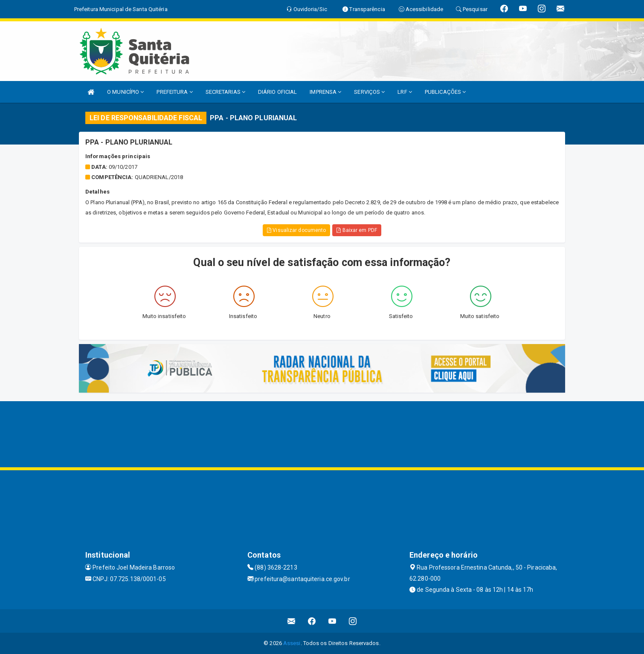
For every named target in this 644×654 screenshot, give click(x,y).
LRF (405, 92)
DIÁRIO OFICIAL (277, 92)
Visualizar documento (296, 230)
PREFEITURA (174, 92)
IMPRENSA (325, 92)
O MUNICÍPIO (125, 92)
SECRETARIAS (225, 92)
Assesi (292, 643)
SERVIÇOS (369, 92)
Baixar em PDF (357, 230)
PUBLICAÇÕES (445, 92)
